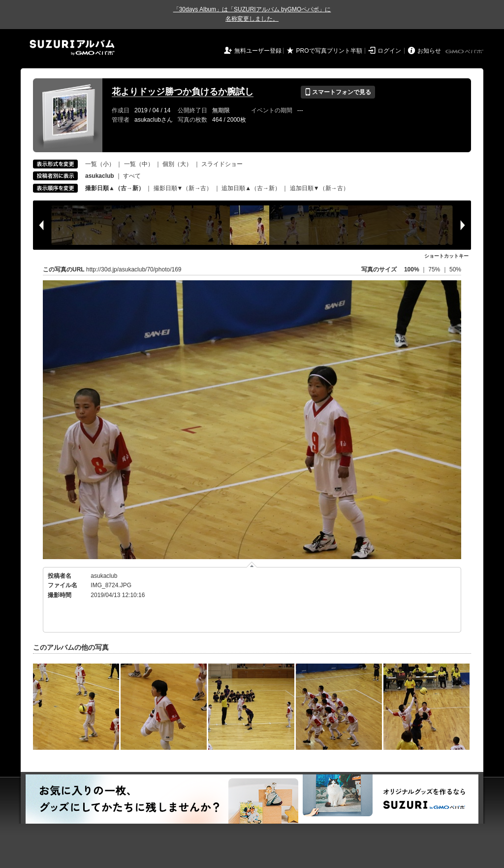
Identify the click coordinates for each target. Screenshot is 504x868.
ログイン (389, 51)
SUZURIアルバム (72, 48)
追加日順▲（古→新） (251, 188)
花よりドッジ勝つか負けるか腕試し (183, 92)
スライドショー (222, 164)
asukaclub (104, 576)
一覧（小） (100, 164)
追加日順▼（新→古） (319, 188)
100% (412, 269)
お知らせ (429, 51)
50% (455, 269)
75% (435, 269)
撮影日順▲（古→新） (115, 188)
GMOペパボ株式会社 (465, 52)
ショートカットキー (446, 256)
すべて (132, 176)
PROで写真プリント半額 (329, 51)
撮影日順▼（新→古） (183, 188)
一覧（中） (139, 164)
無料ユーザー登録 (258, 51)
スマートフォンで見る (338, 92)
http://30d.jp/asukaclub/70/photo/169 (134, 269)
